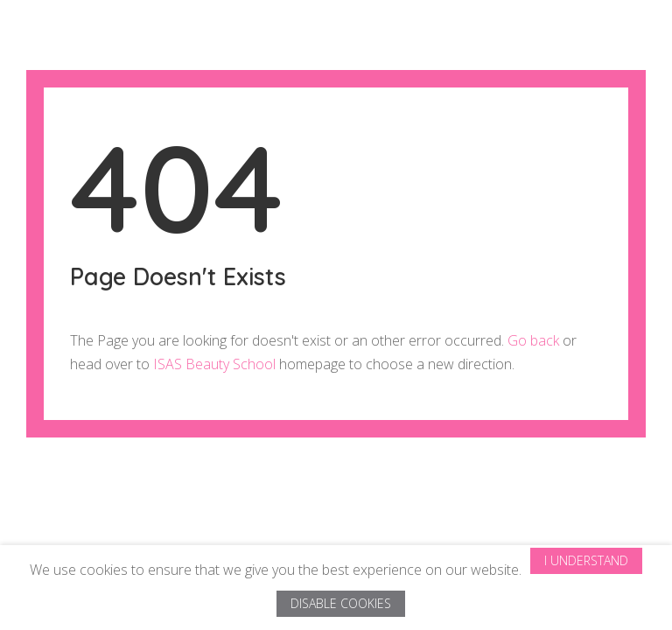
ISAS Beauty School (214, 364)
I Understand (586, 560)
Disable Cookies (341, 603)
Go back (533, 340)
